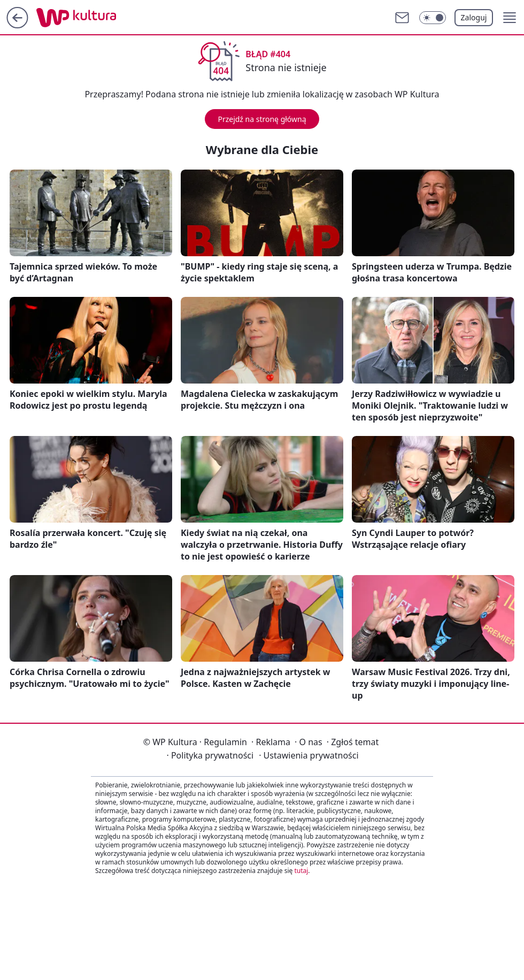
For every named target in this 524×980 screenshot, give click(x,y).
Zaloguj (474, 17)
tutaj (301, 871)
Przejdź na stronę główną (262, 119)
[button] (510, 18)
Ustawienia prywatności (309, 755)
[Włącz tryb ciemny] (433, 18)
